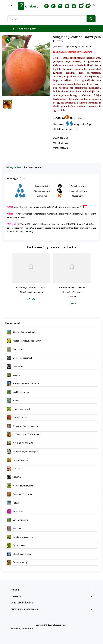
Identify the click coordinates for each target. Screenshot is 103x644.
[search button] (91, 19)
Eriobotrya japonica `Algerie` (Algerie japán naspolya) (31, 290)
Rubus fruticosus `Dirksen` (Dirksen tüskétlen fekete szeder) (72, 292)
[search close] (94, 5)
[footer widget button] (51, 590)
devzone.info (27, 629)
